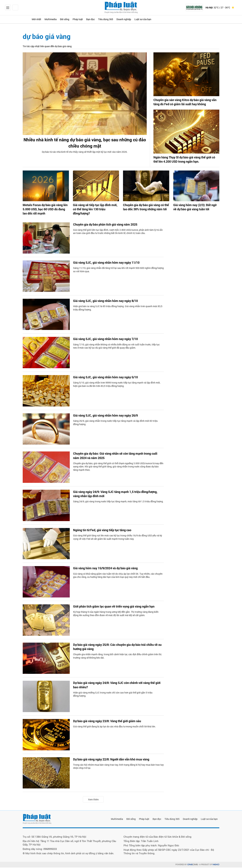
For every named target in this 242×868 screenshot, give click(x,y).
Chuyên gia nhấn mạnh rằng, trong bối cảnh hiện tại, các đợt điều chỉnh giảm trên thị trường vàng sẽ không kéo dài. (117, 657)
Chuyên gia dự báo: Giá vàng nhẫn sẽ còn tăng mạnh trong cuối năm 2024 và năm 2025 (116, 457)
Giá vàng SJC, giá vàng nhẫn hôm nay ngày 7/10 (109, 340)
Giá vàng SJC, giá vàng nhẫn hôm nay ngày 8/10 (109, 302)
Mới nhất (42, 19)
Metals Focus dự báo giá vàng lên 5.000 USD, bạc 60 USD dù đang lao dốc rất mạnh (44, 210)
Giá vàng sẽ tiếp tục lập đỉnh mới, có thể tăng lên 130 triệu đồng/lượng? (95, 208)
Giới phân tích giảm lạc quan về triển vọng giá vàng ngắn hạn (118, 607)
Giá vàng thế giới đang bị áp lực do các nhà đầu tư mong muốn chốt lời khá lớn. (114, 727)
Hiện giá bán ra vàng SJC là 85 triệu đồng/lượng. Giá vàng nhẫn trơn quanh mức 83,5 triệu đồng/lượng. (118, 309)
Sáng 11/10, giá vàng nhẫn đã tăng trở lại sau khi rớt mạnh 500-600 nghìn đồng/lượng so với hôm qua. (118, 271)
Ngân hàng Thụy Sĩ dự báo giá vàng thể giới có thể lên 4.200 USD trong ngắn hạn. (186, 161)
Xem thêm (93, 800)
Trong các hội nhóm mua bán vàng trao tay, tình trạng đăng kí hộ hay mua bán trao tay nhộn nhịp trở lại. (118, 767)
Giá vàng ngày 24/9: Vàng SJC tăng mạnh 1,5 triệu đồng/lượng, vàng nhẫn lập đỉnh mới (111, 495)
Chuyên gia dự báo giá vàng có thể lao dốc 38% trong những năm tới (146, 208)
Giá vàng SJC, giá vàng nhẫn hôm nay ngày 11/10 (110, 263)
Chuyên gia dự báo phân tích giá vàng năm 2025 (109, 225)
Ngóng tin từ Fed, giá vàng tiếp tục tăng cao (106, 531)
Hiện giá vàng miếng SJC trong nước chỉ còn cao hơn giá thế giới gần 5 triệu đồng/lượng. (113, 696)
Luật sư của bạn (184, 19)
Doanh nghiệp (159, 19)
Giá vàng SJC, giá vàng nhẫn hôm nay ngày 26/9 (109, 416)
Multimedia (61, 19)
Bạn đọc (115, 19)
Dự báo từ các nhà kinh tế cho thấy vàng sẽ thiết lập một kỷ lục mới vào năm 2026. (85, 155)
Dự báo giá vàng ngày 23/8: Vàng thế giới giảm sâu (111, 722)
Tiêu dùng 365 (135, 19)
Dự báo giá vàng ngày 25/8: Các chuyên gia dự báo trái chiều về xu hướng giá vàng (118, 648)
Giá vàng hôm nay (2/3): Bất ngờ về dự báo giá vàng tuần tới (195, 208)
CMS (193, 865)
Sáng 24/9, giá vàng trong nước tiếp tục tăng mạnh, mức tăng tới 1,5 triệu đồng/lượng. (118, 503)
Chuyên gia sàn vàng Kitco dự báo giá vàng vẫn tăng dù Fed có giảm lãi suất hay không (186, 103)
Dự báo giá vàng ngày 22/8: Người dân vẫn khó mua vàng (116, 760)
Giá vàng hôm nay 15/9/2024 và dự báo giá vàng (109, 569)
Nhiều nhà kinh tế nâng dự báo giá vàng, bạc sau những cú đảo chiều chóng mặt (85, 144)
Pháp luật (98, 19)
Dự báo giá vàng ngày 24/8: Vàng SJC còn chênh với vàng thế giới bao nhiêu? (116, 686)
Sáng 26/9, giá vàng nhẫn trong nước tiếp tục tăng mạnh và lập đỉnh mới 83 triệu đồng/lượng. (115, 424)
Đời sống (80, 19)
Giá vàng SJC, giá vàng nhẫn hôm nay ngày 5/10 (109, 378)
